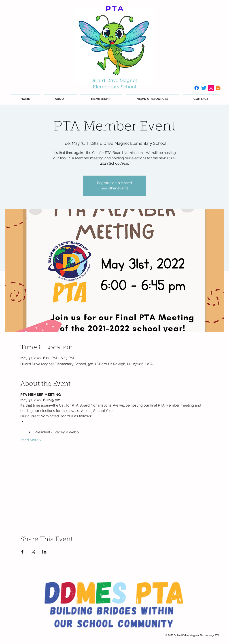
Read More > (31, 440)
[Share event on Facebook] (22, 552)
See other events (114, 188)
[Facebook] (197, 88)
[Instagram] (211, 88)
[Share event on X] (33, 552)
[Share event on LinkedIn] (44, 552)
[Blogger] (218, 88)
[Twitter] (204, 88)
